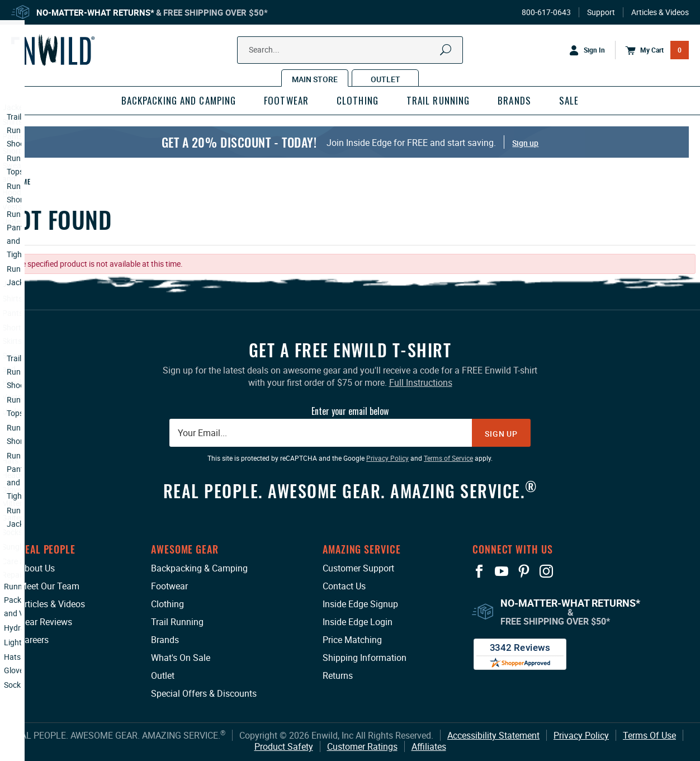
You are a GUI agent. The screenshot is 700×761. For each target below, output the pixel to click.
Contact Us (344, 586)
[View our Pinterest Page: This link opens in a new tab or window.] (524, 571)
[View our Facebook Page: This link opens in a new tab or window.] (479, 571)
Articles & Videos (660, 12)
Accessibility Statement (493, 735)
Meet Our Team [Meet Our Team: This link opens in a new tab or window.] (49, 586)
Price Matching (352, 640)
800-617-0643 (546, 12)
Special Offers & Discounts (204, 693)
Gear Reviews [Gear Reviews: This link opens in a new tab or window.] (46, 622)
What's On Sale (181, 658)
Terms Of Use (649, 735)
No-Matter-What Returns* (95, 12)
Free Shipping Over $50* (216, 12)
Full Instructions (421, 382)
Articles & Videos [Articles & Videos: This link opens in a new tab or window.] (52, 604)
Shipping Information (365, 658)
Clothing (167, 604)
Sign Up (501, 434)
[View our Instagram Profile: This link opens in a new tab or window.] (546, 571)
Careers (34, 640)
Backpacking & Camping (199, 568)
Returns (338, 675)
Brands (165, 640)
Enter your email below (350, 411)
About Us (37, 568)
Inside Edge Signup (360, 604)
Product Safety (284, 746)
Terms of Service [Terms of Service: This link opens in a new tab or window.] (448, 458)
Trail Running (177, 622)
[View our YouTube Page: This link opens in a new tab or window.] (502, 571)
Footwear (169, 586)
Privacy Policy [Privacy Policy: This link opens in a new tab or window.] (387, 458)
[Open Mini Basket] (652, 50)
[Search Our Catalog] (334, 50)
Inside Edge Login (358, 622)
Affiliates (429, 746)
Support (601, 12)
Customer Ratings (362, 746)
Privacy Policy (581, 735)
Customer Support (358, 568)
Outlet (163, 675)
